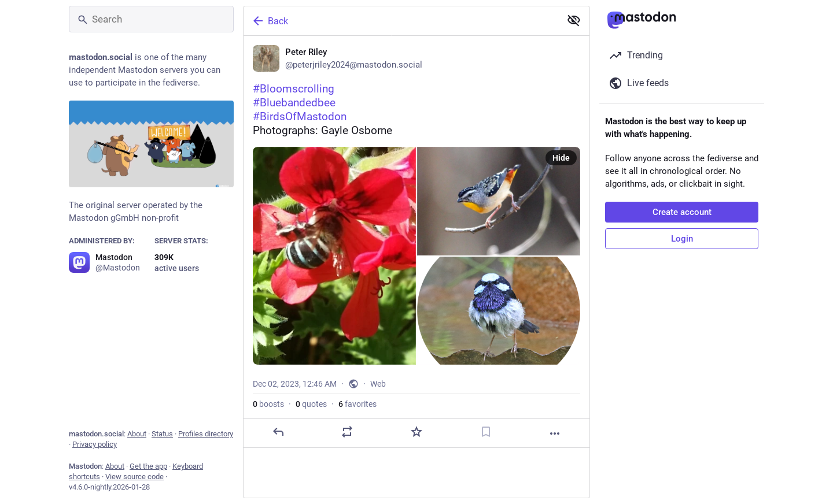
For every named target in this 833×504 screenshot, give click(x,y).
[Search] (151, 19)
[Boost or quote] (347, 432)
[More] (555, 433)
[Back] (401, 21)
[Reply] (278, 432)
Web (378, 384)
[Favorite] (417, 432)
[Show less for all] (574, 20)
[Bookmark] (486, 432)
